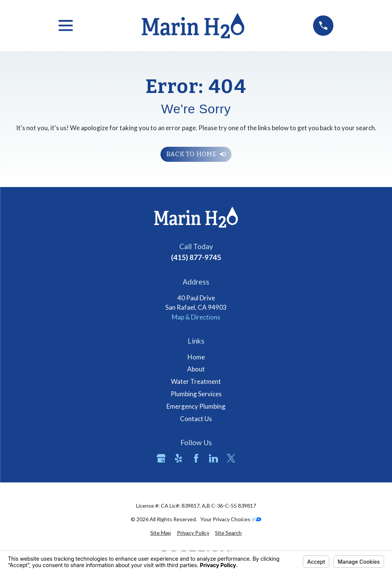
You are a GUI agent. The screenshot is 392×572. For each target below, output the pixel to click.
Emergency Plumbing (196, 406)
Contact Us (196, 419)
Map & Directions (196, 317)
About (196, 369)
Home (196, 357)
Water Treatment (196, 381)
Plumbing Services (196, 394)
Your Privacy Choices (231, 519)
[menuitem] (161, 533)
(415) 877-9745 (196, 257)
